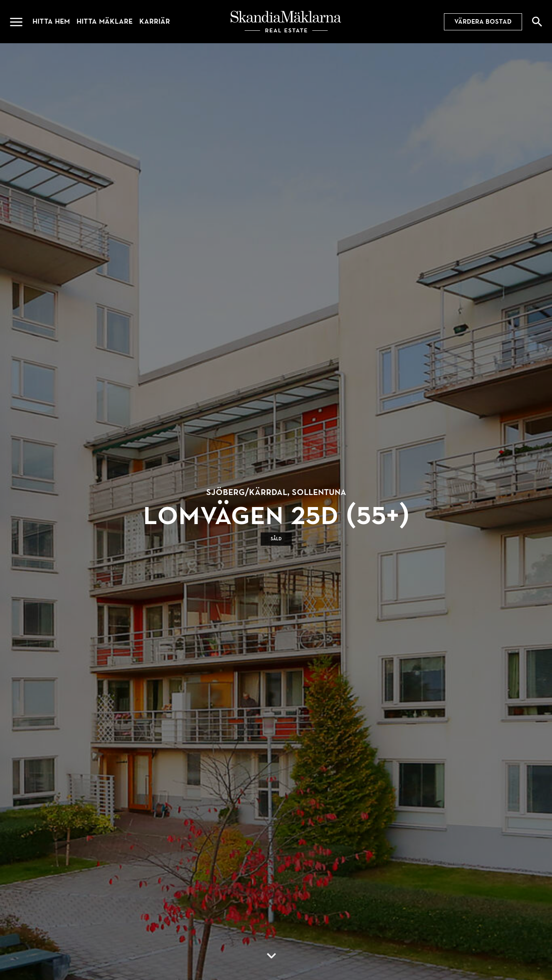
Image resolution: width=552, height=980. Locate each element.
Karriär (155, 21)
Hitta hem (51, 21)
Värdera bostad (483, 22)
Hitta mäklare (105, 21)
